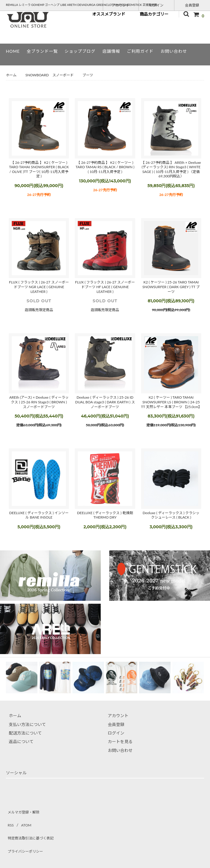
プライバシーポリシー (27, 836)
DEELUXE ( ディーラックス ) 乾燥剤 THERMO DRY (105, 515)
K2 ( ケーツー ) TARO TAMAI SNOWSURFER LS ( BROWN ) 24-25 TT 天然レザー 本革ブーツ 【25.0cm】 (171, 402)
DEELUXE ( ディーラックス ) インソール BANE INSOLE (39, 515)
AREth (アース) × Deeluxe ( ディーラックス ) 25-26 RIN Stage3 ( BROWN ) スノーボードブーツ (39, 402)
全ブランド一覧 (42, 51)
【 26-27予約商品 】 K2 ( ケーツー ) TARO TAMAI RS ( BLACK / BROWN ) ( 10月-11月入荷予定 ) (105, 167)
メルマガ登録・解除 (24, 810)
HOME (13, 51)
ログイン (156, 5)
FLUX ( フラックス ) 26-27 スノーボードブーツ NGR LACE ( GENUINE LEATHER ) (39, 287)
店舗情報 (111, 51)
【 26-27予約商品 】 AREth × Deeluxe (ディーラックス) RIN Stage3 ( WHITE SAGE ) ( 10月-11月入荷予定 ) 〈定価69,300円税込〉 (171, 169)
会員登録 (192, 5)
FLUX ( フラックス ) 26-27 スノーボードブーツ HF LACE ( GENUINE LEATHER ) (105, 287)
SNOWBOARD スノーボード (49, 75)
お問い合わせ (174, 51)
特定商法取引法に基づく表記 (33, 827)
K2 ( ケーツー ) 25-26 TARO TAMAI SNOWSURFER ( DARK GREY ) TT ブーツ (171, 287)
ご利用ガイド (140, 51)
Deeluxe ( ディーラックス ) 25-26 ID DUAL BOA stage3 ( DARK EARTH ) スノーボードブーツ (105, 402)
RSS (9, 819)
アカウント (121, 5)
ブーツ (88, 75)
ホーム (11, 75)
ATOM (23, 819)
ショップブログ (80, 51)
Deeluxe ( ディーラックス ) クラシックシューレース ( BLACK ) (171, 515)
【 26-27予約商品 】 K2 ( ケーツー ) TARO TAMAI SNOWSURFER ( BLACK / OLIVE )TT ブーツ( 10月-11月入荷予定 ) (39, 169)
